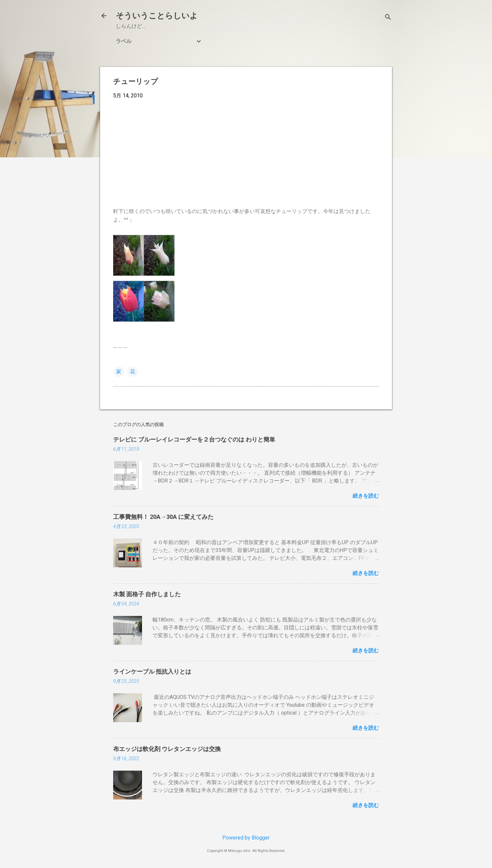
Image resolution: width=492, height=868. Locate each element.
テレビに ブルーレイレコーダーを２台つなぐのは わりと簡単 (194, 439)
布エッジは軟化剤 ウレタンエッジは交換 (167, 749)
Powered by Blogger (246, 838)
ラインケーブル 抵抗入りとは (152, 671)
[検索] (388, 18)
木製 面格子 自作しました (147, 594)
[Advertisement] (246, 153)
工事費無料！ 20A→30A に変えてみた (163, 517)
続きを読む (366, 496)
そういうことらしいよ (157, 16)
